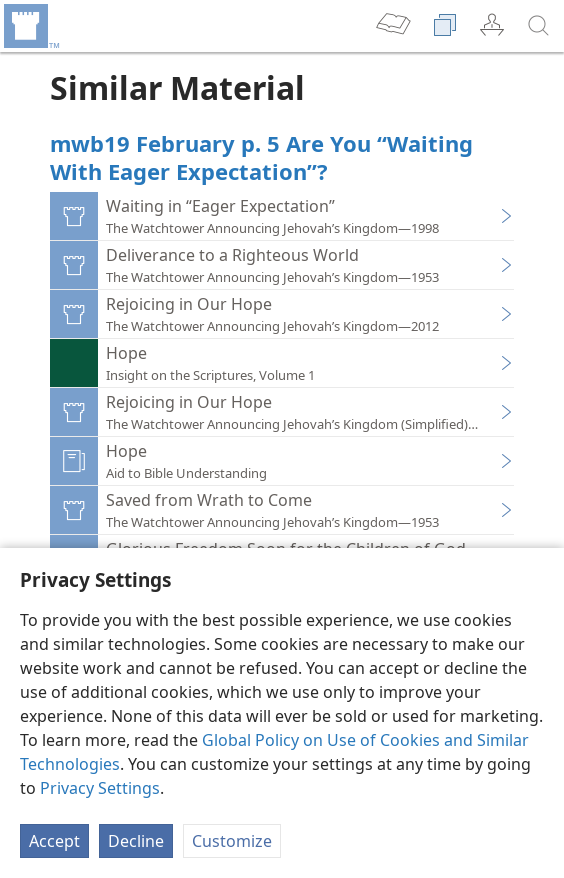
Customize (232, 841)
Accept (54, 841)
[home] (30, 26)
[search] (539, 26)
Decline (136, 841)
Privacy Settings (100, 788)
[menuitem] (30, 26)
